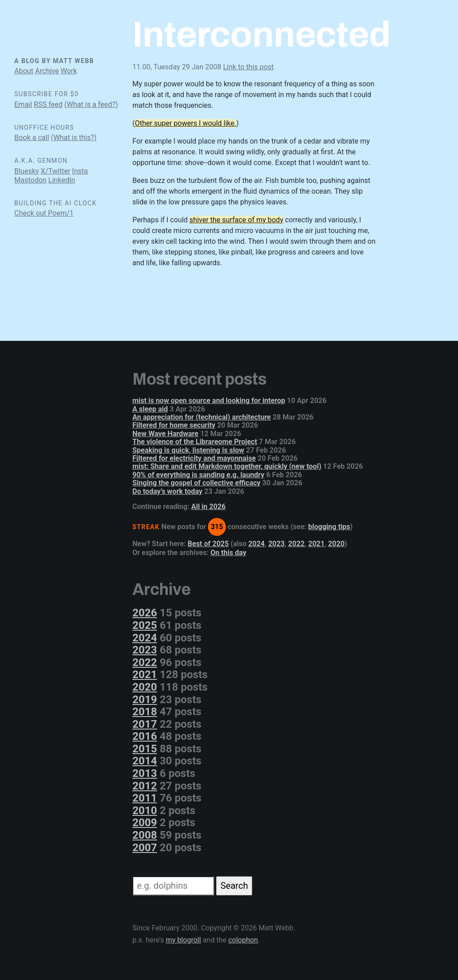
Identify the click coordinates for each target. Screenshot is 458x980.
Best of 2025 (208, 544)
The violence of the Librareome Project (195, 442)
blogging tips (329, 527)
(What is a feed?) (91, 104)
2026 (145, 613)
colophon (243, 940)
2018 (145, 712)
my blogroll (184, 940)
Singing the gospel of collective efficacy (196, 483)
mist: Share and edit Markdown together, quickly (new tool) (227, 466)
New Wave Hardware (165, 434)
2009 (145, 823)
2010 (145, 810)
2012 (145, 786)
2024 (257, 544)
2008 (145, 835)
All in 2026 (208, 507)
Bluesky (27, 171)
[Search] (173, 886)
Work (69, 71)
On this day (228, 553)
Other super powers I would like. (185, 123)
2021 (316, 544)
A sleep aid (150, 409)
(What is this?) (74, 138)
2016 (145, 736)
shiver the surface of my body (237, 220)
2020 (337, 544)
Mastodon (30, 180)
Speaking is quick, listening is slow (188, 450)
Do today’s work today (168, 491)
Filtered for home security (174, 425)
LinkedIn (62, 180)
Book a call (32, 138)
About (24, 71)
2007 (145, 848)
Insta (80, 171)
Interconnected (261, 35)
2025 (145, 625)
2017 (145, 724)
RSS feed (48, 104)
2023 (277, 544)
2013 (145, 773)
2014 (145, 761)
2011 (145, 798)
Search (234, 886)
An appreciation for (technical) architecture (202, 417)
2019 (145, 700)
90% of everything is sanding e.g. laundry (198, 475)
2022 (296, 544)
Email (23, 104)
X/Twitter (55, 171)
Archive (47, 71)
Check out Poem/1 (44, 213)
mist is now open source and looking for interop (209, 401)
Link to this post (248, 67)
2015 (145, 749)
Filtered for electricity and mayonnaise (194, 458)
